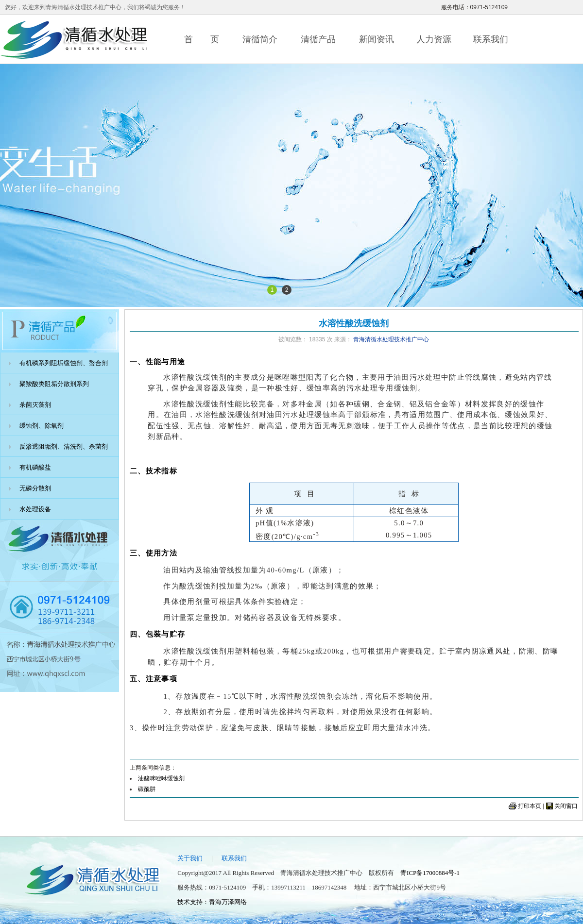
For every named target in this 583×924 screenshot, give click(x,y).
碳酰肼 (147, 789)
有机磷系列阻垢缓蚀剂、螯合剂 (64, 363)
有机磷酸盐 (35, 467)
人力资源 (434, 39)
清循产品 (318, 39)
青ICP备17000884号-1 (430, 873)
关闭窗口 (566, 806)
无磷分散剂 (35, 488)
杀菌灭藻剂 (35, 405)
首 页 (202, 39)
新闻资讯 (377, 39)
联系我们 (491, 39)
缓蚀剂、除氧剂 (42, 426)
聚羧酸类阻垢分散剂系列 (54, 384)
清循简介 (260, 39)
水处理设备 (35, 509)
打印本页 (530, 806)
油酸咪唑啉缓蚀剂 (161, 778)
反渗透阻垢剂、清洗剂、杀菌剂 (64, 446)
